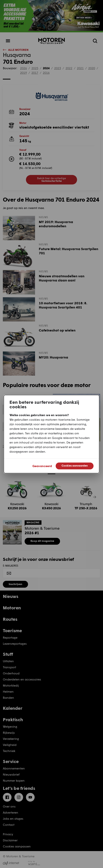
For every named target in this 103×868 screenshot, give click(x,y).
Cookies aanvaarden (75, 465)
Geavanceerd (42, 466)
